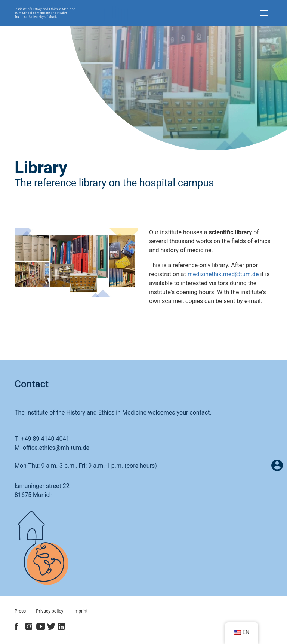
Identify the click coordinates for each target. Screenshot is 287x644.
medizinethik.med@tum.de (223, 274)
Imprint (80, 611)
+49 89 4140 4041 (45, 439)
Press (20, 611)
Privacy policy (50, 611)
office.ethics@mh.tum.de (56, 448)
